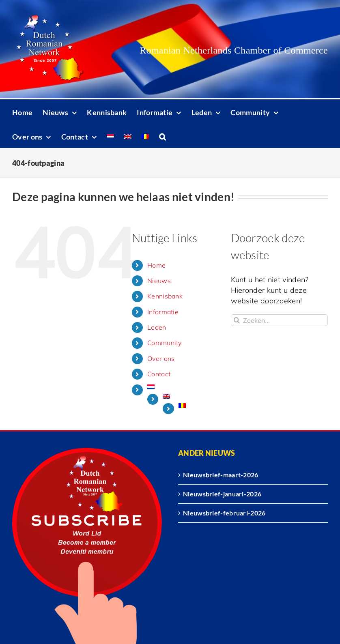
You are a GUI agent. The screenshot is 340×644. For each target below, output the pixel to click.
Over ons (161, 358)
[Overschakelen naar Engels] (128, 136)
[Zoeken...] (279, 320)
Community (165, 343)
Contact (159, 374)
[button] (162, 136)
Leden (157, 327)
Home (156, 265)
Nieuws (159, 281)
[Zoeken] (237, 320)
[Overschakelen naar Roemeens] (145, 136)
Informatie (163, 312)
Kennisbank (165, 296)
